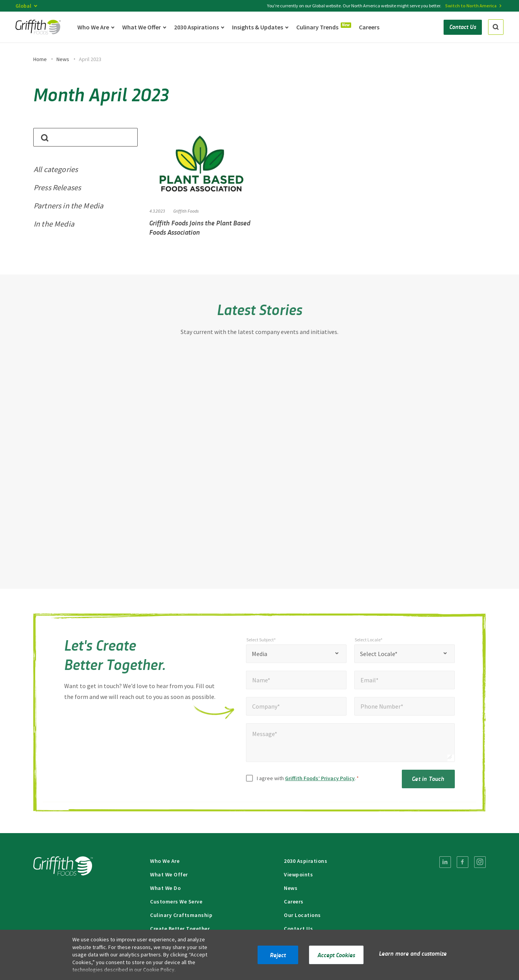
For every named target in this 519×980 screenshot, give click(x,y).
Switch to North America (471, 6)
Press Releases (57, 187)
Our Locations (302, 915)
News (63, 59)
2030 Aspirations (306, 861)
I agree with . (308, 782)
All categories (56, 169)
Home (40, 59)
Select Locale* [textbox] (379, 657)
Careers (294, 902)
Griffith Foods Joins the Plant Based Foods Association (200, 227)
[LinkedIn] (445, 862)
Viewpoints (298, 874)
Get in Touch (428, 782)
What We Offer (169, 874)
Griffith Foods (186, 211)
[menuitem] (445, 862)
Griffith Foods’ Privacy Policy (320, 782)
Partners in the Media (68, 205)
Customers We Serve (176, 902)
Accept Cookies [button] (336, 955)
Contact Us (298, 929)
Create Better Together (180, 929)
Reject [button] (278, 955)
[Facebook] (463, 862)
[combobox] (296, 657)
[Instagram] (480, 862)
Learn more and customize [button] (413, 953)
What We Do (165, 888)
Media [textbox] (259, 657)
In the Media (54, 224)
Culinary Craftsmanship (181, 915)
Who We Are (165, 861)
